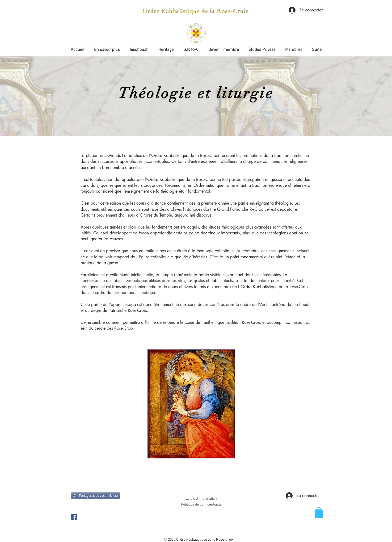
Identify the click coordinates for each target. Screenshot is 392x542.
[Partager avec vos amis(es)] (96, 496)
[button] (262, 52)
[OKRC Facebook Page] (74, 517)
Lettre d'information (201, 499)
